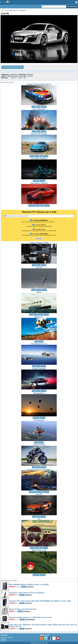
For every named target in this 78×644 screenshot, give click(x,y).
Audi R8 (39, 494)
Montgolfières (39, 393)
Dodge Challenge (39, 369)
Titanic (39, 292)
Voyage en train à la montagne (39, 470)
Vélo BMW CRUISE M (39, 159)
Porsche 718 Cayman (39, 134)
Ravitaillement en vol (39, 344)
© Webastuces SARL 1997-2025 (39, 643)
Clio (39, 519)
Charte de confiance (7, 638)
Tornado (39, 267)
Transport (44, 107)
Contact (3, 641)
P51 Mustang (39, 420)
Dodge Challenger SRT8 (39, 243)
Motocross (39, 317)
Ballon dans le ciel (39, 550)
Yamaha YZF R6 (39, 445)
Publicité (3, 639)
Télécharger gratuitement (13, 67)
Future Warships (39, 109)
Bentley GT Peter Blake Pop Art (39, 84)
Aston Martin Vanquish (39, 183)
